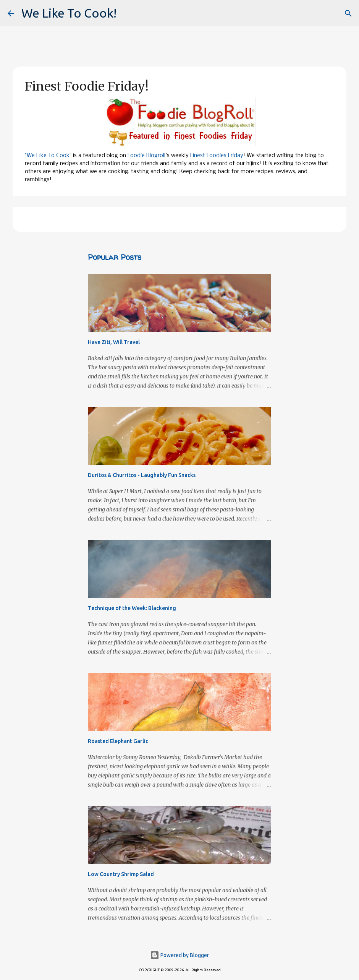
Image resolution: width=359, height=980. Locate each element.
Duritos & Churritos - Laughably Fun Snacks (142, 475)
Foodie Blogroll (146, 156)
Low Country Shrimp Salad (121, 874)
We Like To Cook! (69, 13)
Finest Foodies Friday (217, 156)
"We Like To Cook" (48, 156)
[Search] (348, 13)
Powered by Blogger (179, 955)
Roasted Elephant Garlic (118, 741)
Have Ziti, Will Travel (114, 342)
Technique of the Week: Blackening (132, 608)
